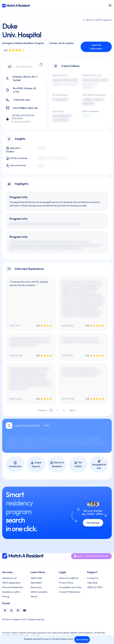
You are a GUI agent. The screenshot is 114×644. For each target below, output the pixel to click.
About (34, 596)
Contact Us (93, 578)
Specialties (36, 583)
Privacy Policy (66, 583)
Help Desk (92, 583)
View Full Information (96, 47)
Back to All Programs (97, 20)
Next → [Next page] (73, 410)
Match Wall (36, 578)
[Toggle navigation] (110, 5)
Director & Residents (57, 464)
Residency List (9, 578)
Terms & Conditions (69, 578)
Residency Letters (11, 592)
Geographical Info (99, 465)
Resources (36, 587)
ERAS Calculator (39, 592)
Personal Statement (12, 587)
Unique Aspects (36, 464)
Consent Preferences (70, 592)
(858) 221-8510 (95, 587)
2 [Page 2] (57, 410)
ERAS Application (11, 583)
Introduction (15, 465)
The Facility (78, 464)
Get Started (82, 640)
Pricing (6, 596)
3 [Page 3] (64, 410)
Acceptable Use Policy (70, 587)
